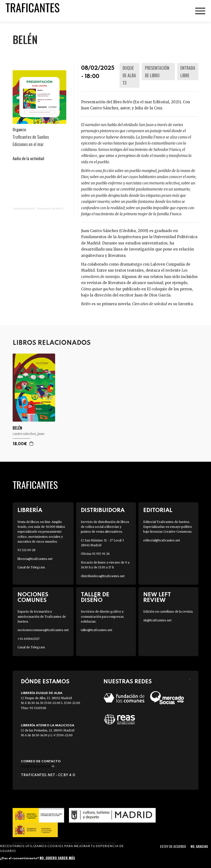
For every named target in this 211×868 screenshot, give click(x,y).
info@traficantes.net (38, 766)
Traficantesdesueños (24, 209)
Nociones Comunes (33, 598)
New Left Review (157, 598)
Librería (30, 510)
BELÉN (17, 428)
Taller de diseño (95, 598)
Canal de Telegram (31, 567)
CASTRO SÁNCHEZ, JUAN (29, 434)
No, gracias (199, 846)
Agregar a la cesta (32, 443)
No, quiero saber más (57, 858)
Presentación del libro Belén (52, 209)
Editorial (158, 510)
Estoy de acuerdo (173, 846)
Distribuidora (103, 510)
